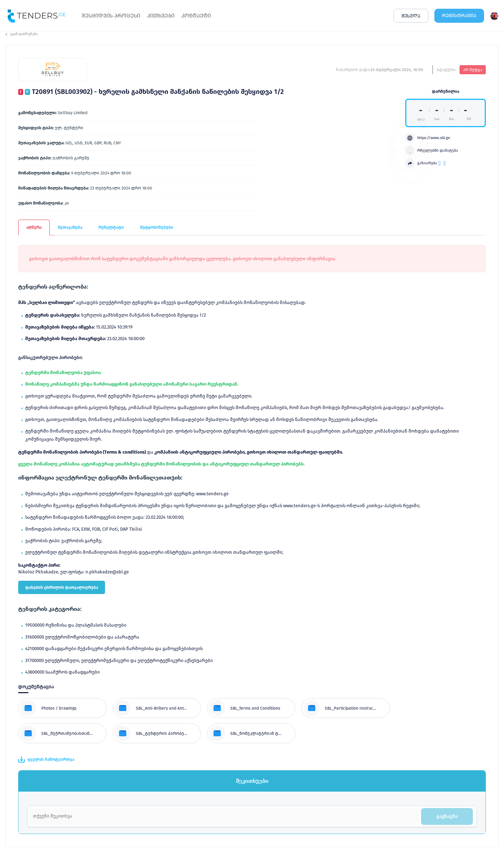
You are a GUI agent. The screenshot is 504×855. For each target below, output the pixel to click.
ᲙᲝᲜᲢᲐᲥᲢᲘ (196, 16)
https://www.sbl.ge (428, 138)
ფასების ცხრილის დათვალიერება (62, 587)
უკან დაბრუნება (22, 34)
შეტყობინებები (157, 227)
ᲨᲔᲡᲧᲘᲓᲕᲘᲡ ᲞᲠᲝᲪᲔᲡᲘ (111, 16)
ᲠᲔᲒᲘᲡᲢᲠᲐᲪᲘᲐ (459, 16)
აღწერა (34, 227)
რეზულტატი (111, 227)
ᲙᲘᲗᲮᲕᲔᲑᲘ (161, 16)
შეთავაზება (70, 227)
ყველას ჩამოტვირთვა (46, 759)
